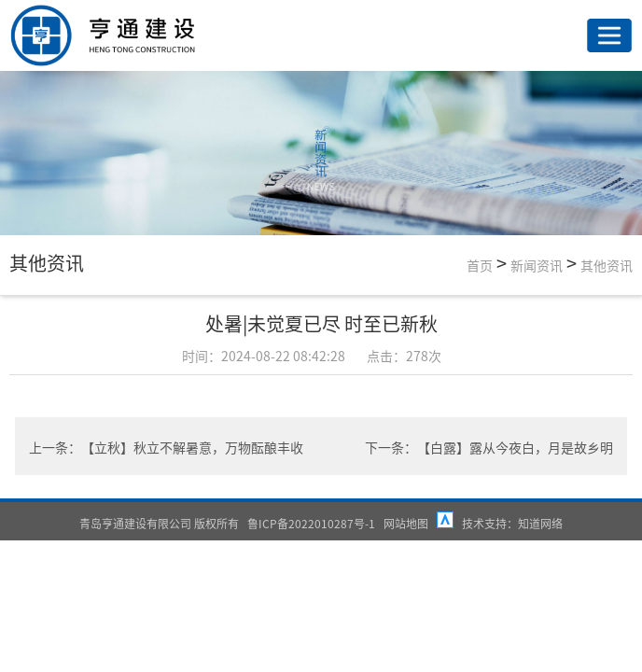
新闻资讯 (537, 265)
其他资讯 (607, 265)
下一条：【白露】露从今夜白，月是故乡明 (489, 447)
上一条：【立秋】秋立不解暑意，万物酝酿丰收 (166, 447)
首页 (480, 265)
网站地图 (406, 523)
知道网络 (540, 523)
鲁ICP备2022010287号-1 (311, 523)
